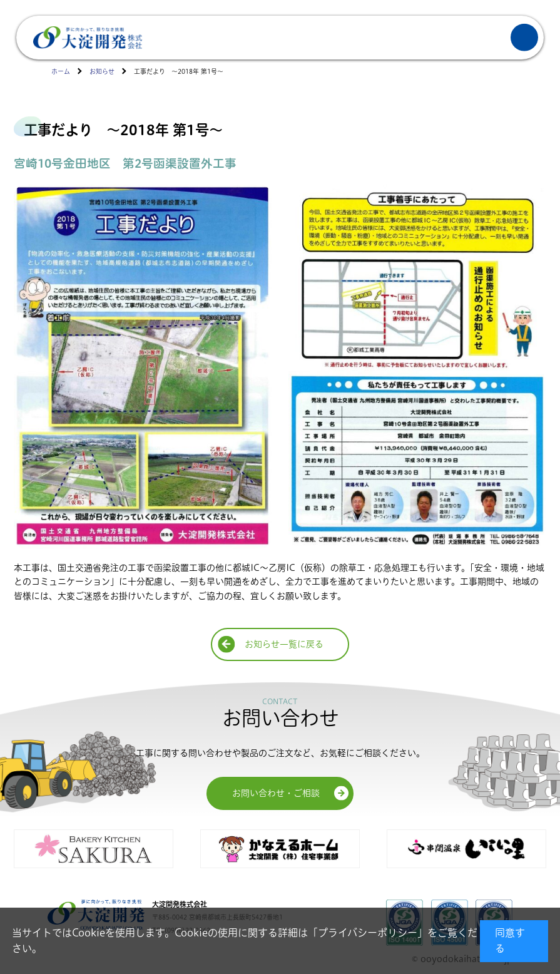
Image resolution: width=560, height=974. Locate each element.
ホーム (61, 72)
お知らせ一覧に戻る (284, 644)
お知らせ (102, 72)
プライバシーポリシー (368, 933)
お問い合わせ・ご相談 (276, 793)
